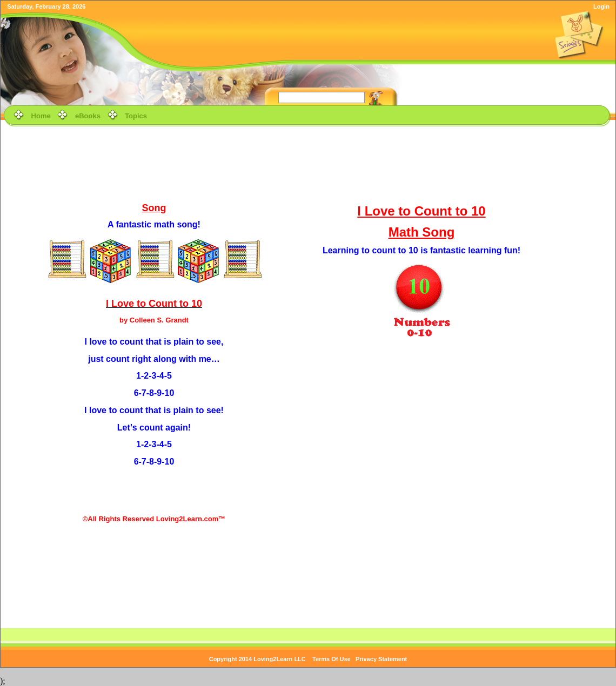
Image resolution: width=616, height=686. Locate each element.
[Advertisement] (308, 163)
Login (601, 6)
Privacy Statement (381, 659)
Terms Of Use (332, 659)
